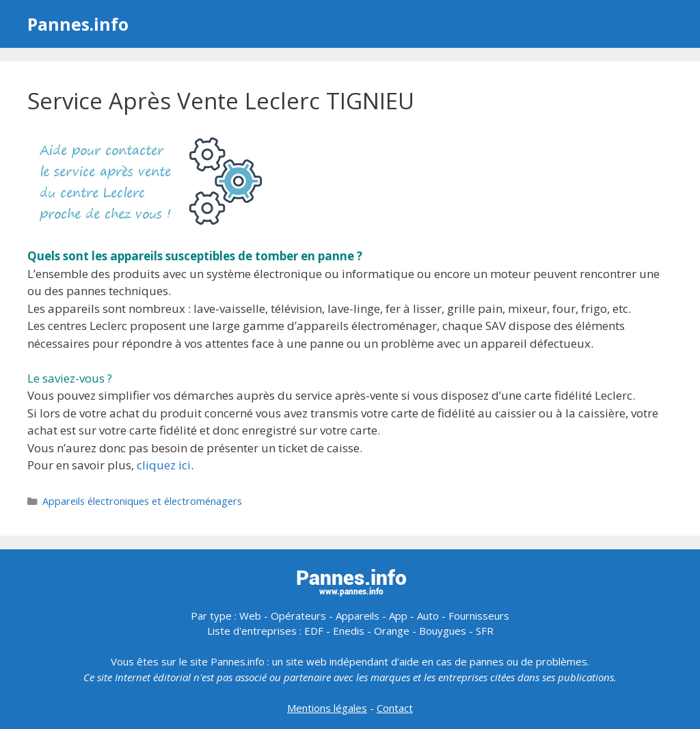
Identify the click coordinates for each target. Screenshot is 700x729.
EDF (314, 631)
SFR (485, 631)
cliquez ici (164, 465)
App (398, 616)
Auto (428, 616)
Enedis (349, 631)
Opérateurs (298, 616)
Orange (392, 631)
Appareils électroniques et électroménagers (142, 501)
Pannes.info (78, 24)
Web (250, 616)
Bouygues (443, 631)
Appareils (358, 616)
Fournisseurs (479, 616)
